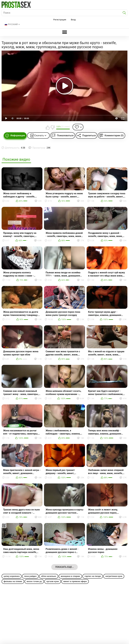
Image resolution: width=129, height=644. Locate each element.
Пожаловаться (65, 135)
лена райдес (30, 576)
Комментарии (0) (114, 135)
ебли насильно (49, 576)
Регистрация (60, 20)
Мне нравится (48, 127)
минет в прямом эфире (75, 581)
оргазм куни (53, 581)
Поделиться (89, 135)
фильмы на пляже (13, 581)
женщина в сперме (70, 576)
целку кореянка (12, 576)
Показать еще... (64, 567)
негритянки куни (114, 576)
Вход (73, 20)
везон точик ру (34, 581)
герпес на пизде (93, 576)
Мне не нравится (53, 127)
